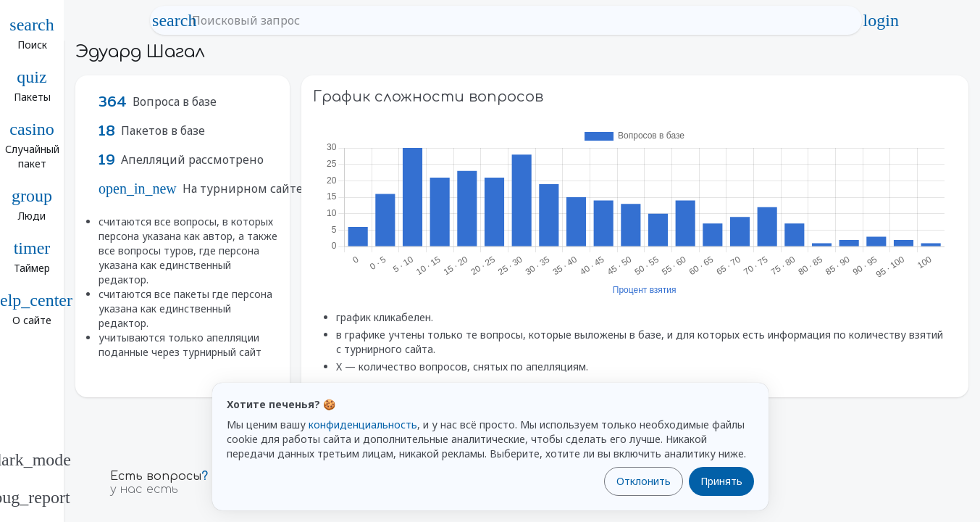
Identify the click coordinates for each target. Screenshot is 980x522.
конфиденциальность (363, 424)
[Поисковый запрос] (519, 20)
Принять (721, 481)
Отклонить (644, 481)
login (881, 20)
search (175, 20)
